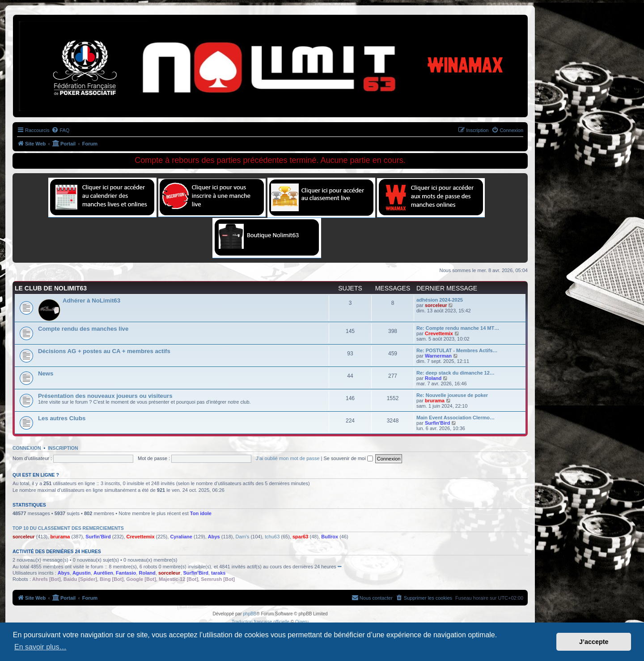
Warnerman (438, 356)
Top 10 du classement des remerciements (68, 528)
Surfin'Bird (437, 423)
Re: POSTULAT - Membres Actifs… (457, 350)
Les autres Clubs (62, 418)
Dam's (243, 537)
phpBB (250, 614)
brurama (435, 401)
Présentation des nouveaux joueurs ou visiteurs (105, 396)
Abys (214, 537)
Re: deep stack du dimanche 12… (455, 373)
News (46, 373)
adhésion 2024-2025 (440, 300)
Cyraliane (181, 537)
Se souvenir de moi (348, 458)
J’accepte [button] (594, 642)
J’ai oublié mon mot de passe (288, 458)
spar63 (300, 537)
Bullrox (330, 537)
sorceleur (436, 305)
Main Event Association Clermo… (455, 418)
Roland (433, 378)
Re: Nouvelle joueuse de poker (452, 395)
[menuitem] (60, 130)
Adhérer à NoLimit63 (91, 301)
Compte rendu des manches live (83, 329)
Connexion (27, 448)
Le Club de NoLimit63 (51, 288)
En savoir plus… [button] (40, 647)
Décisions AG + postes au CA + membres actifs (104, 351)
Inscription (63, 448)
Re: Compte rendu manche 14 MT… (458, 328)
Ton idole (201, 513)
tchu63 (272, 537)
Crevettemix (439, 333)
